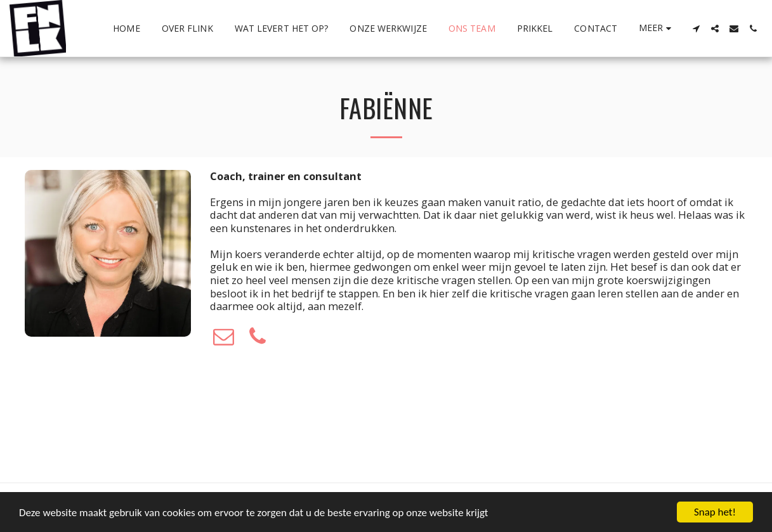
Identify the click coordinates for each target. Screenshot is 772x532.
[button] (696, 29)
